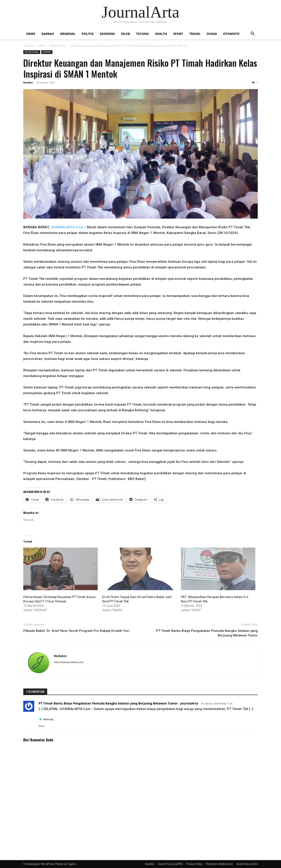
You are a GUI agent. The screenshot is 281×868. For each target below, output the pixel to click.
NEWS (31, 34)
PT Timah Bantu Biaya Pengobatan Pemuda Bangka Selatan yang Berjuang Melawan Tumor (207, 633)
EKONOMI (107, 34)
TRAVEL (195, 34)
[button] (252, 34)
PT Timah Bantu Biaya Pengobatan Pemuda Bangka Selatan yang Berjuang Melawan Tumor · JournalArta (118, 703)
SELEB (125, 34)
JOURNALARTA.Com (67, 227)
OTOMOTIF (231, 34)
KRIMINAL (68, 34)
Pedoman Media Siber (219, 864)
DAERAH (48, 34)
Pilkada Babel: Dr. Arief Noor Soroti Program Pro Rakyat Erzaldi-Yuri (76, 631)
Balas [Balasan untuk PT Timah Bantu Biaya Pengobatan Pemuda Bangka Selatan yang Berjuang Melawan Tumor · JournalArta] (42, 726)
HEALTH (161, 34)
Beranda (28, 46)
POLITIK (88, 34)
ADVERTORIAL (58, 46)
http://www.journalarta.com (69, 662)
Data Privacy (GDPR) (170, 864)
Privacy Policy (194, 864)
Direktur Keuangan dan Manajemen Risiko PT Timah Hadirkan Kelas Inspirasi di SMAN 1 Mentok (140, 68)
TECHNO (142, 34)
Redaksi (28, 82)
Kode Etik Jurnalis (247, 864)
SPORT (178, 34)
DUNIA (212, 34)
